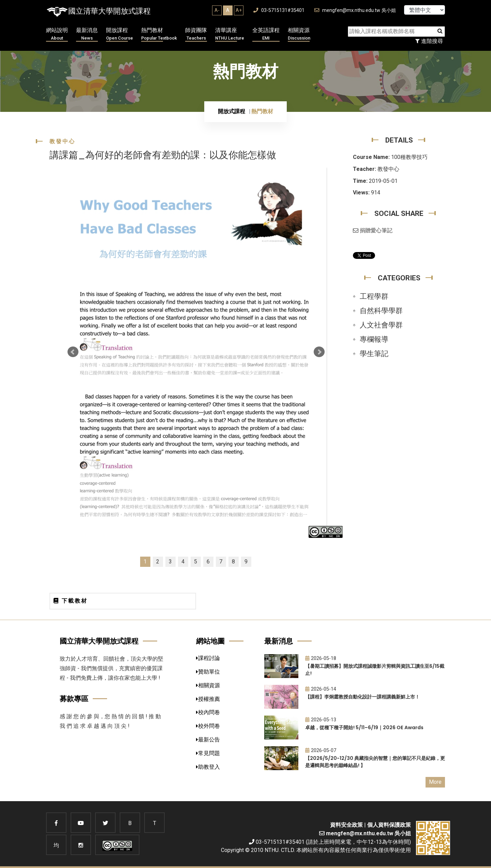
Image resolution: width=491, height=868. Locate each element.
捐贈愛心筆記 (373, 230)
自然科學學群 (381, 311)
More (435, 782)
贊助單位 (208, 672)
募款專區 (74, 699)
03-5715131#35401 (279, 10)
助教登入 (208, 767)
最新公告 (208, 740)
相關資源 (299, 34)
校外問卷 (208, 726)
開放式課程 (232, 111)
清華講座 (230, 34)
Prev (73, 352)
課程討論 (208, 658)
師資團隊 (196, 34)
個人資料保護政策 (389, 825)
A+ (239, 10)
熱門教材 (159, 34)
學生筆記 (374, 354)
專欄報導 (374, 339)
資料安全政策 (346, 825)
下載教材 (71, 601)
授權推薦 (208, 699)
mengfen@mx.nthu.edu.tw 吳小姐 (355, 10)
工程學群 (374, 296)
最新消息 (87, 34)
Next (319, 352)
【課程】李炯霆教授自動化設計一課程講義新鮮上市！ (362, 697)
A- (217, 10)
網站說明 (57, 34)
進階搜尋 (429, 41)
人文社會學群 (381, 325)
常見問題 (208, 753)
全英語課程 (266, 34)
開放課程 (120, 34)
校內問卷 (208, 712)
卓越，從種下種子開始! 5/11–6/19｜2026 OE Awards (364, 727)
